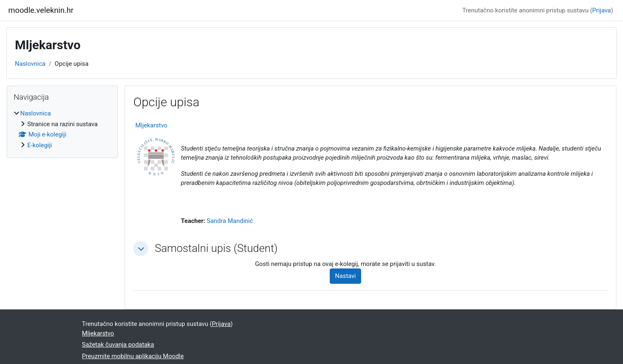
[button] (141, 249)
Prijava (602, 10)
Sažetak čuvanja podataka (118, 345)
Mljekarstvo (151, 125)
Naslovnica (30, 64)
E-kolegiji (40, 145)
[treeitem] (62, 129)
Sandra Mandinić (230, 221)
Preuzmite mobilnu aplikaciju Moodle (133, 356)
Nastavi (345, 276)
